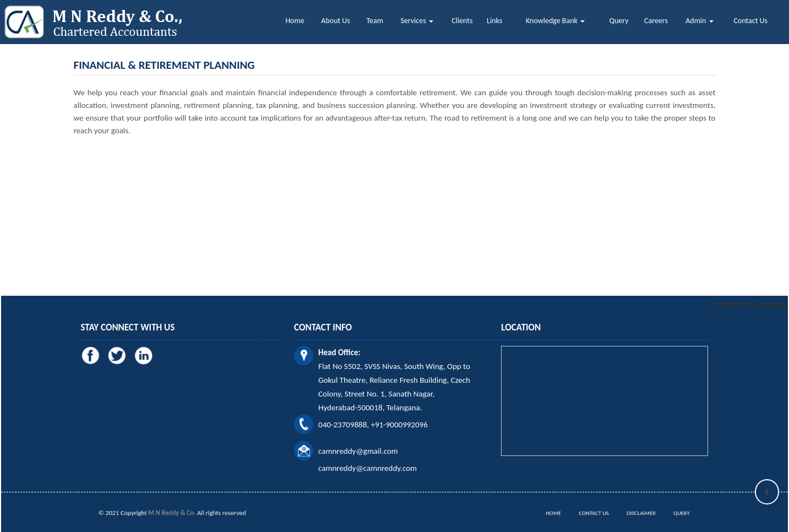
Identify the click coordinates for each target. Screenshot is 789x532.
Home (295, 21)
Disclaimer (634, 513)
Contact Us (751, 21)
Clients (462, 21)
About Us (336, 21)
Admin (699, 21)
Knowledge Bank (555, 21)
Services (417, 21)
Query (619, 21)
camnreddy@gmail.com (358, 451)
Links (494, 21)
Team (375, 21)
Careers (656, 21)
